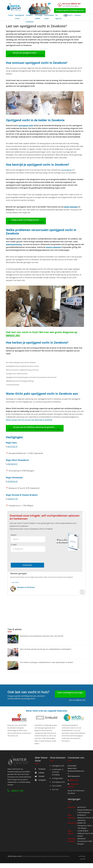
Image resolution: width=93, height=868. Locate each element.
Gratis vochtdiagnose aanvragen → (70, 698)
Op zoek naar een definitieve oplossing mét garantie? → (36, 432)
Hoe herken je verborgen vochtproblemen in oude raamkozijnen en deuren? (47, 666)
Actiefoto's (69, 16)
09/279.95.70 (13, 451)
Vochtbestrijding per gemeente (52, 861)
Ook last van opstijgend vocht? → (27, 55)
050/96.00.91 (13, 468)
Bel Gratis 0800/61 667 (69, 4)
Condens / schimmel (30, 18)
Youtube (40, 781)
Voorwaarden (27, 861)
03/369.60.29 (13, 485)
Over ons (55, 794)
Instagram (40, 785)
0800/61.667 (13, 338)
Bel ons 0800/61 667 (77, 705)
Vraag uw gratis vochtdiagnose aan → (27, 223)
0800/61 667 (17, 796)
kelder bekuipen (71, 209)
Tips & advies (57, 791)
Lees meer (15, 586)
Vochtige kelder (40, 18)
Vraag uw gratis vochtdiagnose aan (68, 11)
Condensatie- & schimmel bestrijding (58, 777)
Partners (67, 861)
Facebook (40, 774)
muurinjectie (66, 172)
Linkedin (40, 778)
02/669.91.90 (13, 503)
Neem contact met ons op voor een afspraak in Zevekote (29, 423)
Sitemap (36, 861)
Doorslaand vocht (50, 18)
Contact (78, 16)
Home (11, 16)
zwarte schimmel (53, 250)
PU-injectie (59, 18)
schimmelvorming (14, 247)
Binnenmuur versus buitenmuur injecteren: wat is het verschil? (42, 640)
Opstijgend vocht (19, 18)
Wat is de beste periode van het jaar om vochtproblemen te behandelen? (46, 653)
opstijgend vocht (26, 127)
